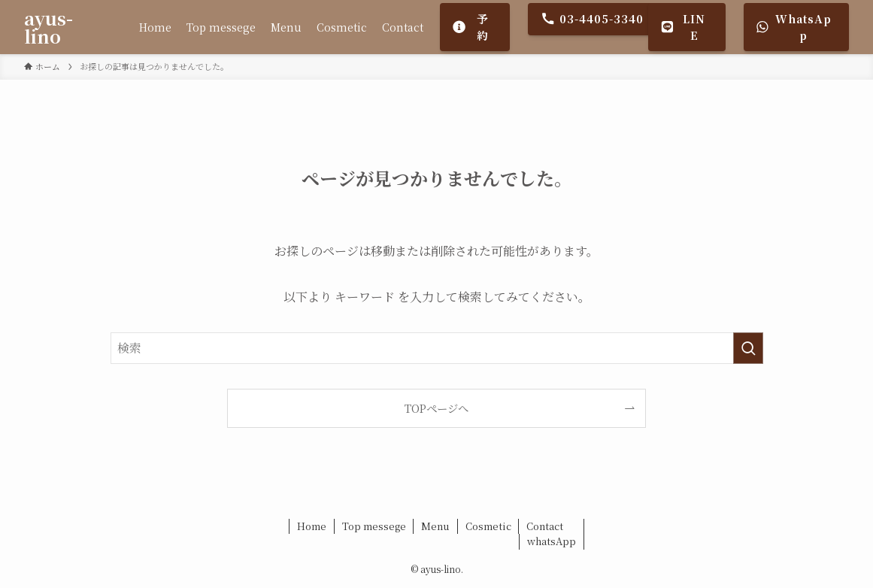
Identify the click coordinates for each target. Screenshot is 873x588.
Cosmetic (488, 526)
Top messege (374, 526)
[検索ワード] (437, 348)
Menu (435, 526)
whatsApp (552, 541)
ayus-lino (48, 27)
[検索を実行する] (748, 348)
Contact (545, 526)
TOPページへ (436, 408)
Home (312, 526)
